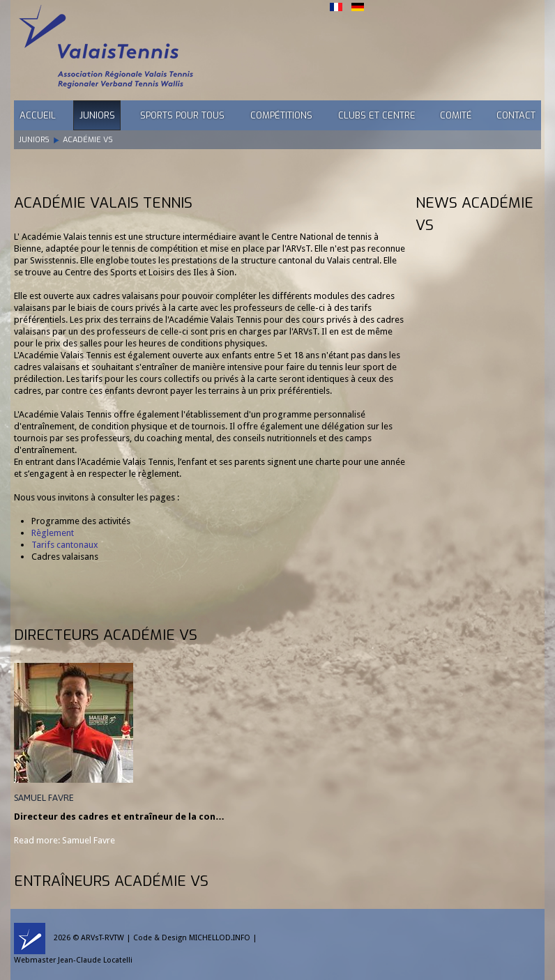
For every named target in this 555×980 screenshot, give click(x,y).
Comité (456, 115)
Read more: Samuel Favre (64, 840)
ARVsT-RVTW (102, 938)
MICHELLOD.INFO (220, 938)
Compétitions (281, 115)
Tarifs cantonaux (65, 545)
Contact (516, 115)
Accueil (38, 115)
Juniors (97, 115)
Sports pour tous (182, 115)
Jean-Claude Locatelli (95, 960)
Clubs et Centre (377, 115)
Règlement (53, 533)
